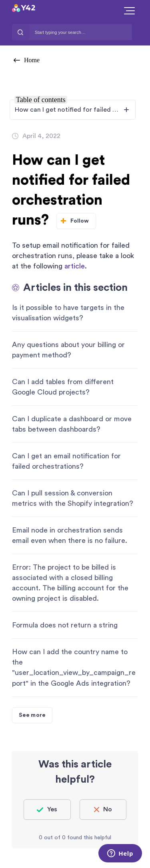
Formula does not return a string (65, 625)
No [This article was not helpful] (108, 809)
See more (32, 715)
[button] (129, 11)
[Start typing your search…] (81, 32)
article (75, 266)
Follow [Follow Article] (80, 221)
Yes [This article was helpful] (52, 809)
